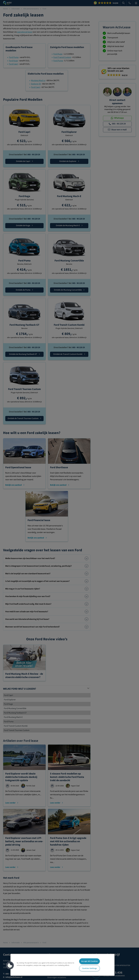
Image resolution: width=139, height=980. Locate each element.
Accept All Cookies (89, 961)
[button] (10, 965)
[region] (62, 965)
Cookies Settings (90, 968)
